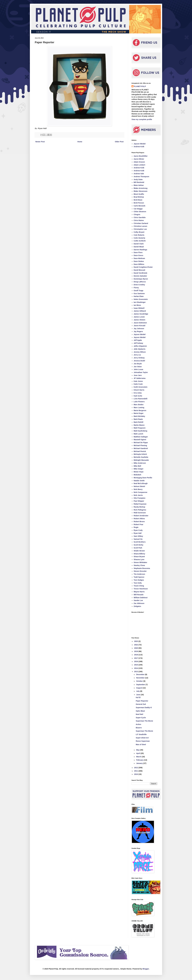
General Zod (141, 704)
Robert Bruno (139, 522)
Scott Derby (139, 545)
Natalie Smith (139, 481)
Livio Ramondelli (141, 399)
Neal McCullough (141, 483)
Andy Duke (138, 179)
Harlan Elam (139, 296)
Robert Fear (139, 524)
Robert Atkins (139, 519)
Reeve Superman (143, 741)
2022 (136, 645)
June (138, 695)
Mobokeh (137, 475)
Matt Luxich (138, 434)
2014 (136, 668)
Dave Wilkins (139, 264)
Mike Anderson (140, 463)
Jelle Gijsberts (140, 349)
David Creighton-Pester (143, 267)
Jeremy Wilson (140, 352)
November (141, 678)
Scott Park (138, 548)
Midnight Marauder (141, 460)
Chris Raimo (139, 220)
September (141, 685)
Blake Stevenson (141, 191)
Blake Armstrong (141, 188)
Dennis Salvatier (140, 276)
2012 (136, 768)
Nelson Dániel (139, 486)
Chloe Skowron (140, 212)
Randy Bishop (139, 507)
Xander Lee (138, 600)
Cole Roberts (139, 235)
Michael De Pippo (141, 443)
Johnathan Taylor (141, 372)
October (140, 681)
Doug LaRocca (140, 282)
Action (138, 724)
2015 (136, 665)
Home (80, 142)
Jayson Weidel (140, 144)
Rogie (136, 527)
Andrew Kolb (139, 147)
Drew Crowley (139, 285)
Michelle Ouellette (141, 457)
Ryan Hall (138, 533)
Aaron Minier (139, 159)
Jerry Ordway (139, 358)
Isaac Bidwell (139, 308)
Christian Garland (141, 223)
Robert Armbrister (141, 516)
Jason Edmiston (140, 323)
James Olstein (140, 320)
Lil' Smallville (141, 734)
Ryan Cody (138, 530)
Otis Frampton (140, 498)
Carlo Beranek (140, 206)
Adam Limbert (139, 165)
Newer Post (40, 142)
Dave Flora (138, 252)
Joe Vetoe (138, 367)
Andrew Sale (139, 174)
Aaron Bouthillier (141, 156)
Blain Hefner (139, 185)
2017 (136, 658)
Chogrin (137, 215)
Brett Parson (139, 203)
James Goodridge (141, 314)
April (138, 753)
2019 (136, 651)
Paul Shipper (139, 501)
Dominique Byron (141, 279)
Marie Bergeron (140, 410)
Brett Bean (138, 200)
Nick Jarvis (138, 495)
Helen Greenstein (141, 299)
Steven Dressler (140, 571)
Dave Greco (138, 255)
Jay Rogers (138, 331)
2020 (136, 648)
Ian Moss (137, 305)
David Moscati (139, 270)
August (139, 688)
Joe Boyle (138, 364)
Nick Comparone (141, 492)
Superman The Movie (144, 721)
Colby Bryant (139, 232)
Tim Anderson (139, 574)
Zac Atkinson (139, 603)
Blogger (146, 969)
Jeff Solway (138, 343)
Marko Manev (139, 425)
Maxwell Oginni (140, 440)
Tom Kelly (138, 583)
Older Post (119, 142)
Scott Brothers (140, 542)
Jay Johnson (139, 329)
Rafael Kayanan (140, 504)
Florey (136, 288)
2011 (136, 771)
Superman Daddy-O (144, 708)
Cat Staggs (138, 209)
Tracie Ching (139, 586)
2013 (136, 672)
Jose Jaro (138, 375)
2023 (136, 641)
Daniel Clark (139, 244)
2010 (136, 774)
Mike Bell (137, 466)
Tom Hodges (139, 580)
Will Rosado (139, 595)
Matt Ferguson (140, 428)
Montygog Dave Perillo (143, 478)
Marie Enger (139, 413)
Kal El (138, 697)
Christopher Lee (140, 229)
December (141, 674)
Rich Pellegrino (140, 510)
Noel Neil (139, 714)
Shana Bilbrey (139, 554)
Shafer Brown (139, 551)
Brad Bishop (139, 197)
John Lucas (138, 369)
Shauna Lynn (139, 559)
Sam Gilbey (138, 536)
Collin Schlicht (140, 241)
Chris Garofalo (140, 217)
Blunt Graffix (139, 194)
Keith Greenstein (141, 387)
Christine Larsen (140, 226)
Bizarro (139, 728)
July (138, 691)
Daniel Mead (139, 247)
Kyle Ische (138, 396)
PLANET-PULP (140, 86)
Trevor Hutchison (141, 589)
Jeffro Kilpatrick (140, 346)
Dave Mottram (139, 258)
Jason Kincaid (140, 326)
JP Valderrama (140, 378)
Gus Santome (139, 293)
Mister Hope (139, 472)
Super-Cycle (141, 718)
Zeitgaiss (137, 606)
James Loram (139, 317)
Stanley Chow (139, 565)
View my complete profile (142, 119)
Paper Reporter (142, 701)
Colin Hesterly (139, 238)
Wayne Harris (139, 592)
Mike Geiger (139, 469)
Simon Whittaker (140, 562)
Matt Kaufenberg (140, 431)
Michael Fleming (140, 445)
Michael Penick (140, 451)
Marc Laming (139, 408)
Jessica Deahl (139, 361)
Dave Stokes (139, 261)
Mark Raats (138, 419)
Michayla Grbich (140, 454)
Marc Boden (139, 405)
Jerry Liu (137, 355)
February (140, 760)
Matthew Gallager (141, 437)
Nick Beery (138, 489)
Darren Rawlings (140, 250)
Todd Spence (139, 577)
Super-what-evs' (142, 738)
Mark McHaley (139, 416)
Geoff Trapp (139, 291)
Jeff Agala (138, 340)
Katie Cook (138, 384)
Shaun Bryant (139, 557)
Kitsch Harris (139, 390)
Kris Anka (138, 393)
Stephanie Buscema (142, 568)
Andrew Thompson (141, 177)
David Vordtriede (141, 273)
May (138, 750)
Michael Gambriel (141, 448)
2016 (136, 661)
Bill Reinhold (139, 182)
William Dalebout (141, 598)
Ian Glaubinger (140, 302)
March (139, 757)
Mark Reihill (139, 422)
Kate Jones (138, 381)
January (140, 763)
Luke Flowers (139, 402)
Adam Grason (139, 162)
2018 (136, 655)
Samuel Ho (138, 539)
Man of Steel (141, 744)
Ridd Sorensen (140, 513)
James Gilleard (140, 311)
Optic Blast (140, 711)
